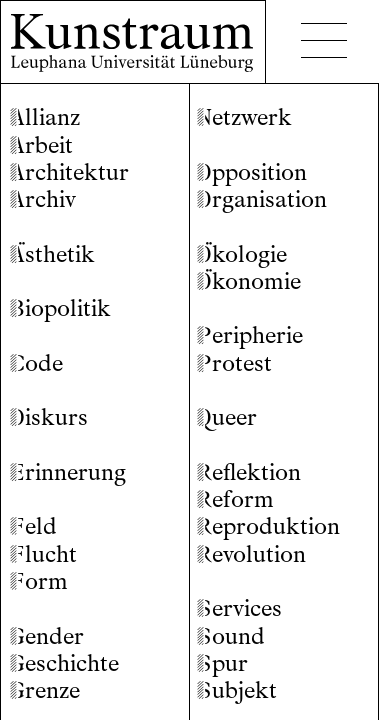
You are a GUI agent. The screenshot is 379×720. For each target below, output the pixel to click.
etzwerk (244, 117)
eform (235, 499)
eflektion (249, 472)
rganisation (262, 199)
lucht (43, 554)
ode (36, 363)
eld (33, 526)
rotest (234, 363)
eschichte (64, 663)
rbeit (41, 145)
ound (231, 636)
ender (47, 636)
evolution (251, 554)
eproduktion (268, 526)
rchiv (43, 199)
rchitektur (69, 172)
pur (222, 663)
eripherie (250, 335)
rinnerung (68, 472)
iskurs (49, 417)
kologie (242, 254)
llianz (45, 117)
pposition (252, 172)
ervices (239, 608)
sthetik (52, 254)
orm (39, 581)
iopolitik (60, 308)
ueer (227, 417)
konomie (249, 281)
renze (45, 690)
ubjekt (237, 690)
